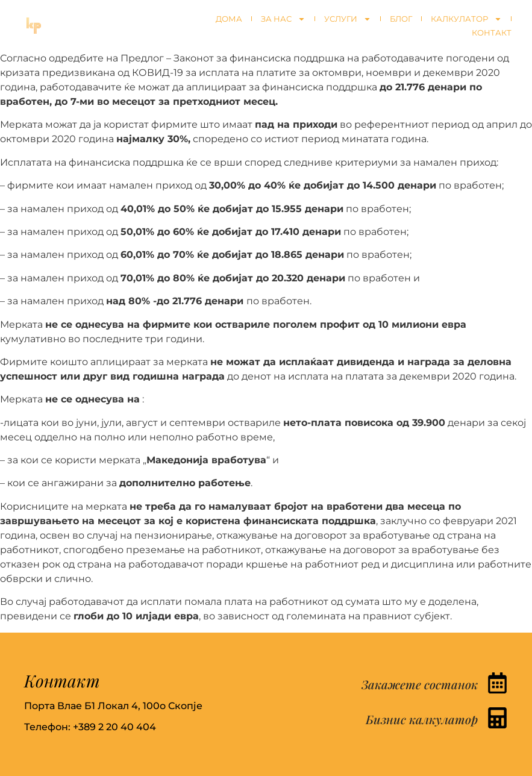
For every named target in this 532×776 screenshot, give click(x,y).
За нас (283, 19)
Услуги (348, 19)
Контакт (492, 33)
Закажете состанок (420, 684)
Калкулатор (466, 19)
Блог (401, 19)
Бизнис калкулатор (422, 719)
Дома (229, 19)
